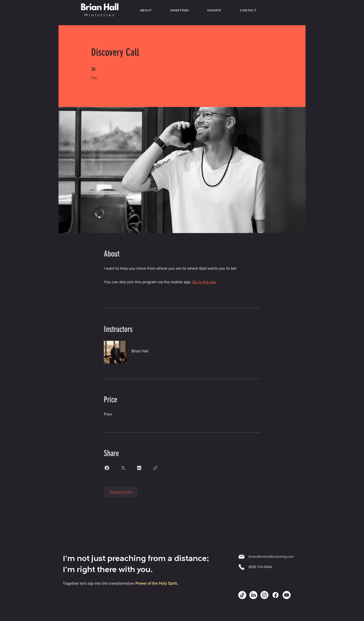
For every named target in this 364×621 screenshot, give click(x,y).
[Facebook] (276, 595)
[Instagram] (264, 595)
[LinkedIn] (253, 595)
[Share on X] (123, 468)
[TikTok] (242, 595)
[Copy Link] (155, 468)
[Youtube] (287, 595)
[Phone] (241, 567)
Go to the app (204, 282)
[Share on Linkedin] (139, 468)
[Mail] (241, 557)
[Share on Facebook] (107, 468)
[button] (180, 11)
